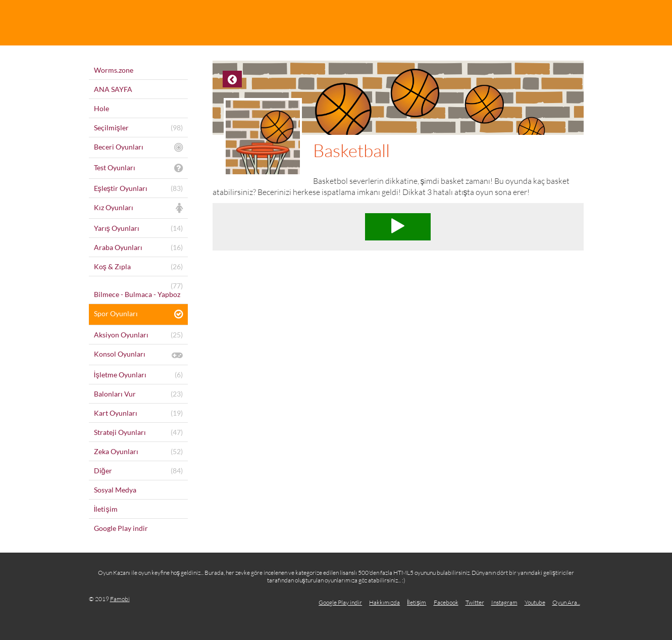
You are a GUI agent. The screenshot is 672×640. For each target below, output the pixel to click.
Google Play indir (340, 602)
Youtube (535, 602)
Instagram (504, 602)
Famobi (120, 599)
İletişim (417, 602)
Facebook (446, 602)
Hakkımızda (384, 602)
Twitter (475, 602)
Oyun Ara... (566, 602)
